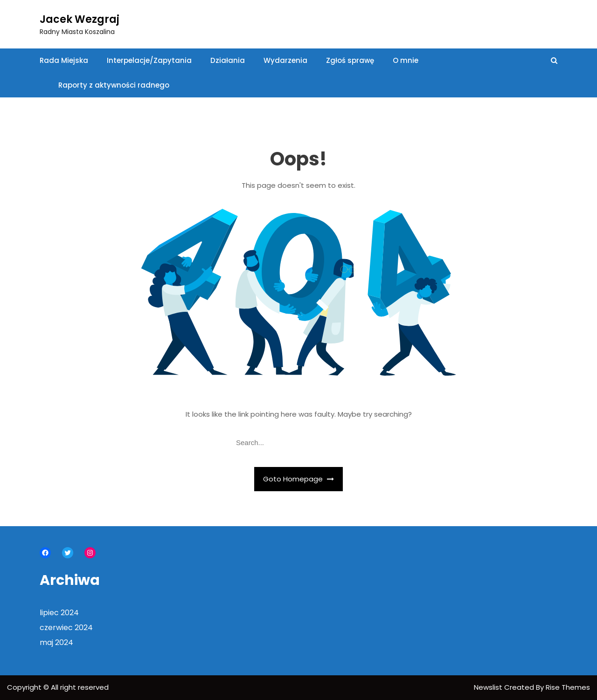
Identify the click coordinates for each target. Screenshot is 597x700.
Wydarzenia (285, 60)
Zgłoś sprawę (350, 60)
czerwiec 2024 (66, 628)
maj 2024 (56, 642)
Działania (228, 60)
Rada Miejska (64, 60)
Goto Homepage (298, 479)
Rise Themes (568, 687)
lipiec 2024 (59, 613)
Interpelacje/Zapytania (149, 60)
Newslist (489, 687)
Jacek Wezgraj (80, 19)
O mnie (406, 60)
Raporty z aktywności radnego (114, 85)
